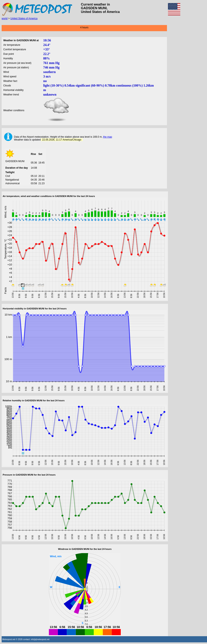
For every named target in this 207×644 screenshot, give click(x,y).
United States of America (24, 18)
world (5, 18)
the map (108, 137)
